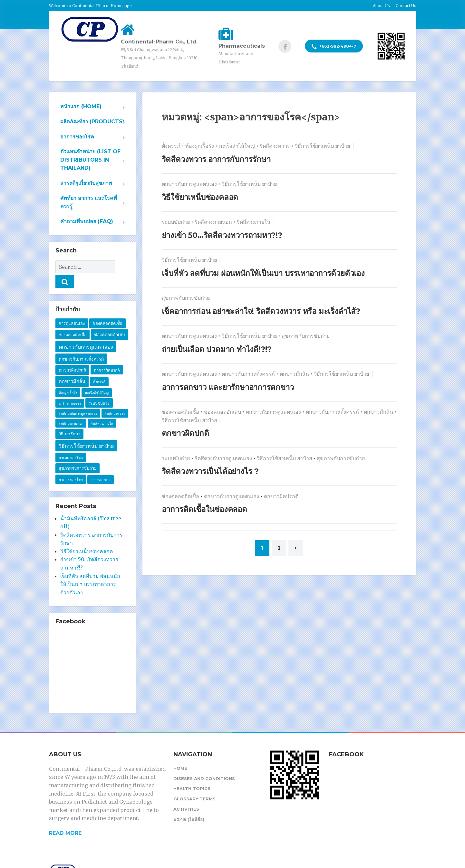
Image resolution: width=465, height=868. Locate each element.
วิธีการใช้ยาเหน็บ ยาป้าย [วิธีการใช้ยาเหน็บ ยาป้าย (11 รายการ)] (86, 432)
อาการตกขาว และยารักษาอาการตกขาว (228, 387)
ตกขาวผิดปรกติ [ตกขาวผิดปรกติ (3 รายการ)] (72, 356)
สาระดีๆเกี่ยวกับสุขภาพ (86, 183)
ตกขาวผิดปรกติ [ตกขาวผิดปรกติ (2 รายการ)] (107, 356)
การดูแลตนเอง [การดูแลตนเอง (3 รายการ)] (72, 309)
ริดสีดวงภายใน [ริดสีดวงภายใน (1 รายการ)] (102, 409)
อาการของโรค (77, 137)
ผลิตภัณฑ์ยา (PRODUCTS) (92, 122)
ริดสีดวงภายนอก (213, 222)
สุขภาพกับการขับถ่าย (186, 298)
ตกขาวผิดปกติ (185, 433)
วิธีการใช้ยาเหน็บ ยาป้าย (322, 146)
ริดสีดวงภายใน (254, 222)
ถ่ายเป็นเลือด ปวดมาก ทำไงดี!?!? (217, 349)
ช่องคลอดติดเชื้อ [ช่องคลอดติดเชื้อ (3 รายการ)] (107, 309)
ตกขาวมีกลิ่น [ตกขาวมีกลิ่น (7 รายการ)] (72, 367)
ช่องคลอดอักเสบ (223, 412)
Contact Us (406, 6)
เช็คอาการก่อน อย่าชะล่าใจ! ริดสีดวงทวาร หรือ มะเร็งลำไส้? (261, 311)
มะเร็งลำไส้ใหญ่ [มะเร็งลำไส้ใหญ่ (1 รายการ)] (97, 378)
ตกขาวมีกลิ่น (294, 374)
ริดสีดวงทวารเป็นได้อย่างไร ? (210, 471)
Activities (186, 795)
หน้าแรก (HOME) (81, 106)
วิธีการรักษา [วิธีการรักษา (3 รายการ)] (69, 419)
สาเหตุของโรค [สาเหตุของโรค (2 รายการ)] (71, 443)
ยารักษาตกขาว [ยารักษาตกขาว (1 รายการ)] (70, 389)
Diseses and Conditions (204, 764)
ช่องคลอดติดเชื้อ (180, 412)
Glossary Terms (194, 784)
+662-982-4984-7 (334, 47)
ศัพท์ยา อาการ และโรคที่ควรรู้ (89, 202)
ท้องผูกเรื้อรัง (200, 146)
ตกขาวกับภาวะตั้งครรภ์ (248, 374)
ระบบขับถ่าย (176, 222)
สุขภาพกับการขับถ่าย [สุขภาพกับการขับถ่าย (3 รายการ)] (77, 454)
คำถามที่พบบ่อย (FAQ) (87, 221)
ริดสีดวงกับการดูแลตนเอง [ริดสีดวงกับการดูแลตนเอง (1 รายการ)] (78, 399)
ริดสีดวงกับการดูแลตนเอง (223, 458)
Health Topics (192, 774)
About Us (381, 6)
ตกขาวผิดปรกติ (281, 496)
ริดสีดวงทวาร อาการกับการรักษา (216, 159)
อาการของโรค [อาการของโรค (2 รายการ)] (71, 465)
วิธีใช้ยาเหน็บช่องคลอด (200, 197)
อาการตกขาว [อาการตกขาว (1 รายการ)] (101, 465)
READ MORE (65, 819)
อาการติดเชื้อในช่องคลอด (204, 509)
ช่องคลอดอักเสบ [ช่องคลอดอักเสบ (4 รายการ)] (110, 320)
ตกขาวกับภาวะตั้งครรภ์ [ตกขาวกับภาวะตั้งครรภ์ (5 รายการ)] (81, 344)
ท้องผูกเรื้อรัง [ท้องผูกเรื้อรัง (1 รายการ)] (68, 378)
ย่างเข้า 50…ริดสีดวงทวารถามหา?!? (222, 235)
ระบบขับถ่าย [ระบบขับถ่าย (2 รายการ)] (99, 389)
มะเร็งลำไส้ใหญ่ (237, 146)
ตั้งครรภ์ (171, 146)
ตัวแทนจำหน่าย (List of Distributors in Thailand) (90, 160)
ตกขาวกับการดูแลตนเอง (189, 184)
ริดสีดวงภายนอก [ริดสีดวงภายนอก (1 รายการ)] (71, 409)
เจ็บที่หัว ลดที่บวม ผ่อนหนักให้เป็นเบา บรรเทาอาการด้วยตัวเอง (263, 273)
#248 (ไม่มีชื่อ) (189, 805)
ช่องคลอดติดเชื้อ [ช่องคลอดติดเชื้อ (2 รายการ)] (73, 320)
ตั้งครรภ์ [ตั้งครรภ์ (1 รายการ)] (99, 368)
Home (180, 754)
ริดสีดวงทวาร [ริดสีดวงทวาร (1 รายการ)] (115, 399)
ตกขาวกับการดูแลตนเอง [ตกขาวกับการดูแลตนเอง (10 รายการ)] (86, 332)
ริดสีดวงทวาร (275, 146)
